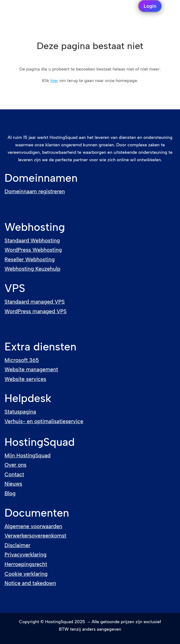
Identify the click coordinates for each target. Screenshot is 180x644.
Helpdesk (28, 398)
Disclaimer (17, 545)
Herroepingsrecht (26, 564)
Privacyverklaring (25, 555)
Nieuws (13, 484)
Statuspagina (20, 412)
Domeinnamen (41, 178)
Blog (10, 493)
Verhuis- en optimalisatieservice (44, 421)
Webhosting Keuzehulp (32, 269)
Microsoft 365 (21, 360)
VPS (15, 288)
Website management (31, 369)
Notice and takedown (30, 583)
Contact (14, 474)
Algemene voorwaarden (33, 526)
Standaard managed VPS (34, 302)
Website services (25, 379)
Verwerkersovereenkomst (35, 536)
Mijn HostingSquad (27, 455)
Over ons (15, 465)
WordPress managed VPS (35, 311)
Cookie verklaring (26, 574)
